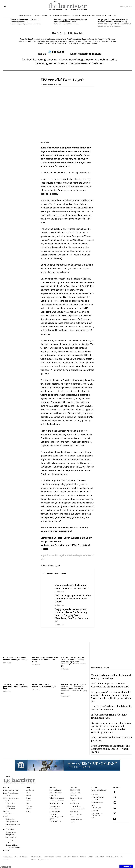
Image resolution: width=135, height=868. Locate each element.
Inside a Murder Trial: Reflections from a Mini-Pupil (44, 686)
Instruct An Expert (55, 821)
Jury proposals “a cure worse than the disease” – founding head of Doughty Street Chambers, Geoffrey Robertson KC (114, 22)
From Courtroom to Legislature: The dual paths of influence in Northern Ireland (110, 749)
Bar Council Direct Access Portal (97, 814)
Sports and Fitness (76, 798)
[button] (5, 6)
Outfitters (73, 801)
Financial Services (76, 820)
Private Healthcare (76, 806)
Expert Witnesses (55, 811)
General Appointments (57, 801)
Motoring (73, 795)
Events (29, 801)
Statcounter (5, 867)
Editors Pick (44, 84)
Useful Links (53, 795)
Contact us (53, 814)
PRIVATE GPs (74, 811)
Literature (29, 806)
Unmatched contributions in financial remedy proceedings (26, 21)
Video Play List (96, 808)
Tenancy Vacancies (56, 793)
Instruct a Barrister (56, 790)
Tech (93, 805)
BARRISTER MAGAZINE (14, 857)
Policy (93, 818)
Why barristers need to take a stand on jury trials (111, 739)
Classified (95, 800)
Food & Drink (74, 817)
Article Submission (98, 803)
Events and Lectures (98, 797)
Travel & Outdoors (76, 814)
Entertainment (75, 803)
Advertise (95, 794)
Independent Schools (77, 809)
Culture (29, 795)
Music (28, 793)
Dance (28, 798)
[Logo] (67, 6)
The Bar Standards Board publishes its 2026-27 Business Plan (16, 687)
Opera (28, 811)
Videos (29, 803)
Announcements (55, 806)
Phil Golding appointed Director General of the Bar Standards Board (70, 21)
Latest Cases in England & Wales (99, 791)
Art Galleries (30, 790)
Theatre (29, 809)
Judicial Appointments (57, 798)
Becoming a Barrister (56, 803)
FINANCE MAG (75, 790)
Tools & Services (55, 809)
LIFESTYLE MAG (75, 793)
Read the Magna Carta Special (57, 818)
